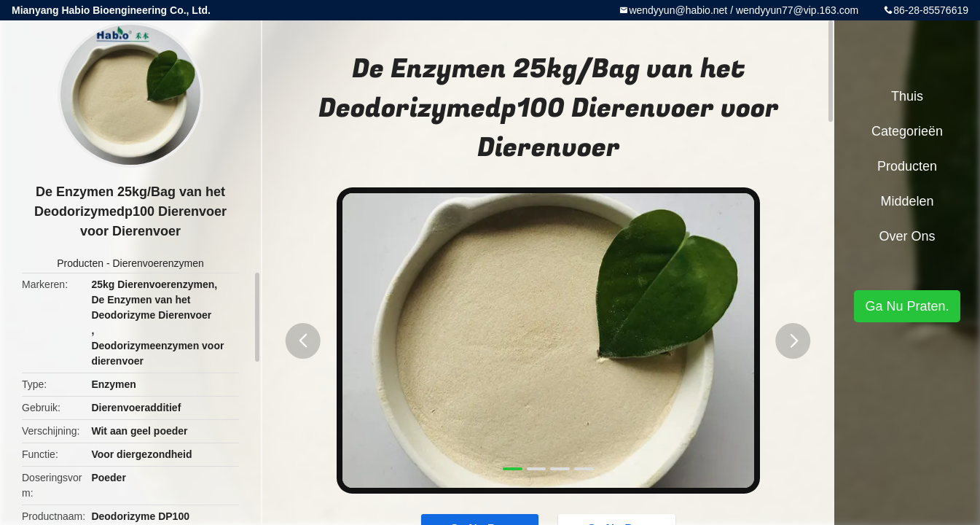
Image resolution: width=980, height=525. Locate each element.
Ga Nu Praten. (907, 306)
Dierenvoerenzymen (158, 263)
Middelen (907, 201)
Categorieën (907, 131)
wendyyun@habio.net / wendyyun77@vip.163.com (744, 10)
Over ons (907, 236)
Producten (80, 263)
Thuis (907, 96)
